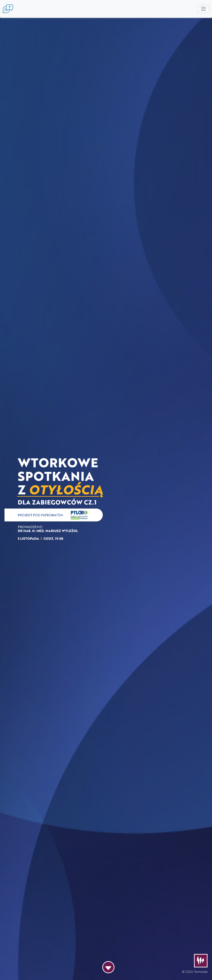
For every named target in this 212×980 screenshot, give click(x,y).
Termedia (201, 972)
